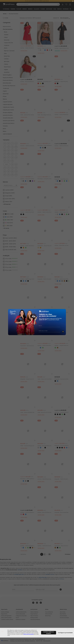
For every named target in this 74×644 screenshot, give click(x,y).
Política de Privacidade (28, 634)
